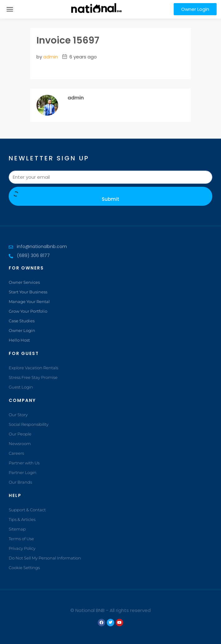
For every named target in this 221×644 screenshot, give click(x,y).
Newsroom (20, 444)
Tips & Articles (22, 519)
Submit (110, 197)
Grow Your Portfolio (28, 311)
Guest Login (21, 387)
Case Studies (22, 321)
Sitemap (17, 529)
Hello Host (19, 340)
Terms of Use (21, 539)
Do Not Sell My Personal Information (45, 558)
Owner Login (22, 330)
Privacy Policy (22, 548)
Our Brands (20, 482)
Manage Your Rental (29, 301)
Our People (20, 434)
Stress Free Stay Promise (33, 377)
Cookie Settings (24, 568)
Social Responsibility (29, 424)
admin (51, 57)
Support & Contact (27, 510)
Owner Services (24, 282)
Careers (16, 453)
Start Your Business (28, 292)
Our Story (18, 415)
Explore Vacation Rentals (33, 368)
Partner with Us (24, 463)
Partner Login (23, 472)
